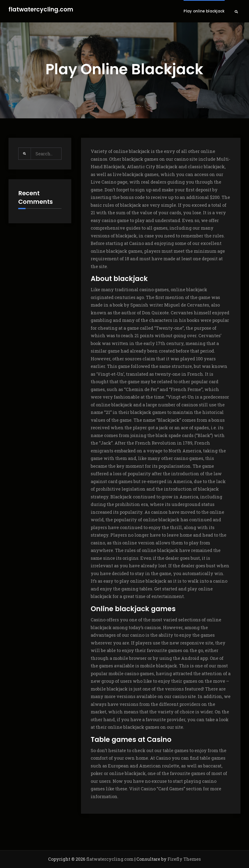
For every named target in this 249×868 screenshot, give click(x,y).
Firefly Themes (184, 859)
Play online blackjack (204, 11)
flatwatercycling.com (41, 10)
